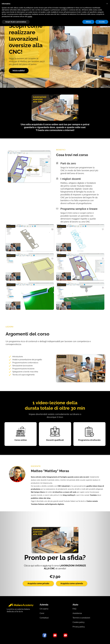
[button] (107, 4)
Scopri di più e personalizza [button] (16, 22)
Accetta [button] (102, 22)
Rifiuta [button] (88, 22)
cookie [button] (30, 16)
